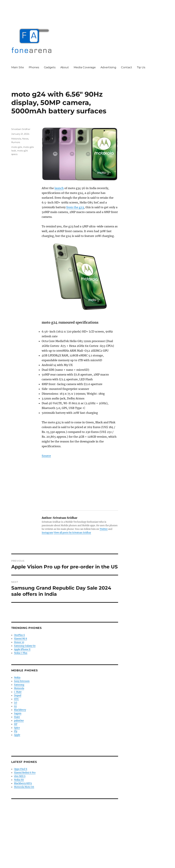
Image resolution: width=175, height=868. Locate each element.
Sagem (18, 713)
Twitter (104, 529)
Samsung (19, 685)
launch (59, 188)
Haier (17, 717)
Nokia (17, 678)
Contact (127, 67)
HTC (16, 699)
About (65, 67)
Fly (16, 731)
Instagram (47, 533)
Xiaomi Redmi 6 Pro (25, 773)
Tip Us (141, 67)
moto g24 (17, 147)
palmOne (19, 721)
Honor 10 (19, 642)
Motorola (16, 139)
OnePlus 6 (19, 635)
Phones (34, 67)
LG (16, 703)
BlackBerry (20, 710)
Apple (17, 735)
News (25, 139)
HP (16, 724)
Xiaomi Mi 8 (21, 639)
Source (46, 456)
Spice (17, 728)
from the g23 (75, 207)
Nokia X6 (19, 780)
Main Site (18, 67)
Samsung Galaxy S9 (25, 646)
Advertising (108, 67)
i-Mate (18, 692)
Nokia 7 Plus (21, 653)
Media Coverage (85, 67)
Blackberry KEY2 (23, 783)
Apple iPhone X (22, 649)
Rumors (16, 142)
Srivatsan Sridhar (21, 129)
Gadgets (50, 67)
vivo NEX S (20, 776)
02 (15, 706)
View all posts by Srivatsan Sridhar (72, 533)
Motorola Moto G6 (24, 787)
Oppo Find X (21, 769)
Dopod (18, 696)
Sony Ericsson (22, 681)
